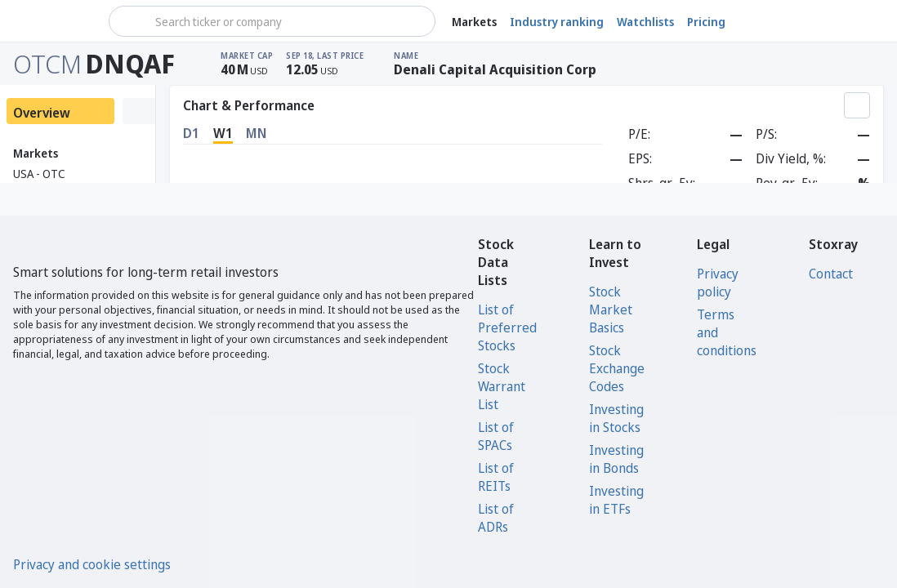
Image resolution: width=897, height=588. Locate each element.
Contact (831, 274)
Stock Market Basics (611, 310)
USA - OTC (39, 174)
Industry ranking (557, 22)
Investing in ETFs (616, 500)
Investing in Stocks (616, 418)
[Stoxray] (53, 21)
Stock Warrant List (502, 386)
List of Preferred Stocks (507, 327)
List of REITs (496, 477)
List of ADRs (496, 518)
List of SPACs (496, 436)
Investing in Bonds (616, 459)
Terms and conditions (727, 332)
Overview (42, 113)
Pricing (706, 22)
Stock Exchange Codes (617, 368)
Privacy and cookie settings (92, 564)
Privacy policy (718, 283)
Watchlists (645, 22)
